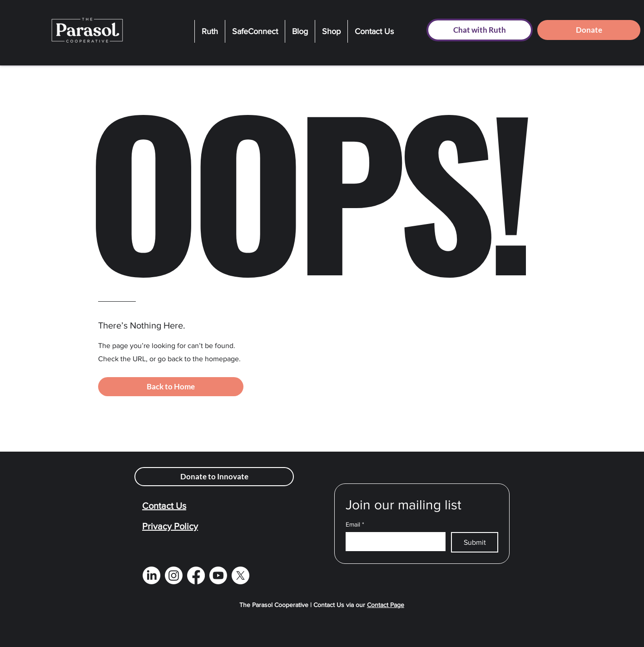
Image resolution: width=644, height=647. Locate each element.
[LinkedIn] (151, 575)
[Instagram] (174, 575)
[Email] (393, 541)
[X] (240, 575)
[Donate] (589, 30)
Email (355, 525)
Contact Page (386, 605)
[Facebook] (196, 575)
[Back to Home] (171, 387)
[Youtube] (218, 575)
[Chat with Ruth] (480, 30)
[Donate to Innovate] (214, 477)
